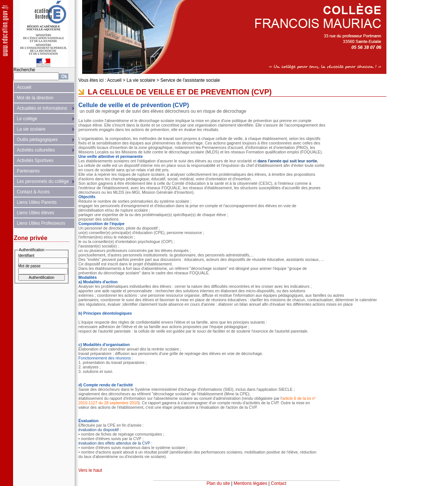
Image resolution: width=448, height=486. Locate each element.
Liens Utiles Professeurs (41, 223)
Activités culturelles (36, 150)
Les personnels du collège (43, 181)
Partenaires (28, 171)
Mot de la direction (35, 98)
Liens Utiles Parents (37, 202)
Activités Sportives (35, 161)
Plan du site (218, 483)
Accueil (24, 87)
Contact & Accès (33, 192)
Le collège (27, 119)
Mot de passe (29, 266)
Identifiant (26, 256)
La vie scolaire (31, 129)
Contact (279, 483)
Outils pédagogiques (37, 140)
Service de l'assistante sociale (190, 80)
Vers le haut (90, 470)
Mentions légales (251, 483)
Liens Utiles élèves (35, 213)
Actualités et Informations (42, 108)
